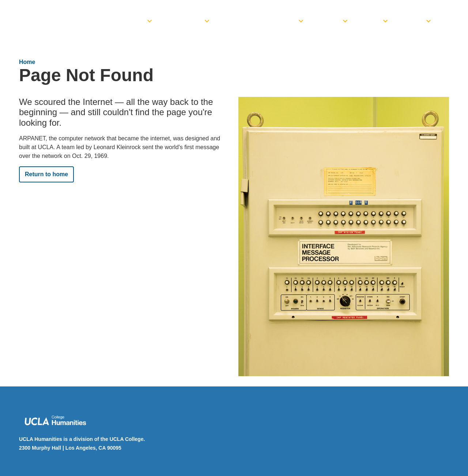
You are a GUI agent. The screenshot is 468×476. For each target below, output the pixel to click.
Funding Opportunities (260, 21)
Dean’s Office (123, 21)
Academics (184, 21)
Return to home (46, 174)
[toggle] (150, 19)
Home (27, 62)
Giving (413, 21)
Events (329, 21)
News (372, 21)
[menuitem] (128, 19)
